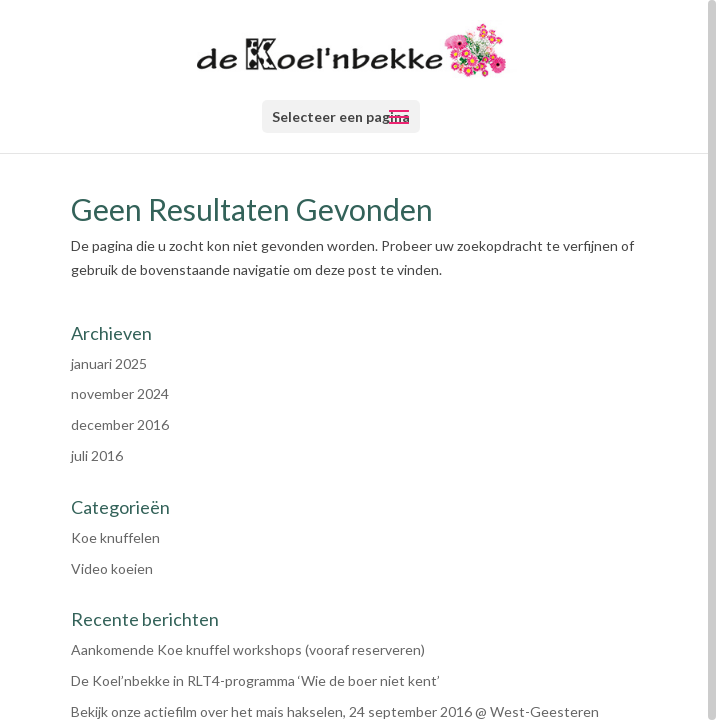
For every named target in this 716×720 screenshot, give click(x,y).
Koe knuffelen (115, 537)
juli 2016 (97, 455)
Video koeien (112, 568)
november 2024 (120, 393)
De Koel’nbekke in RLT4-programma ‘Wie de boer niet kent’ (255, 680)
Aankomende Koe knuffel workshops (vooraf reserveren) (248, 649)
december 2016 (120, 424)
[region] (358, 360)
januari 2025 (109, 363)
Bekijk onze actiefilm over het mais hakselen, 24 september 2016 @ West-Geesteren (335, 711)
